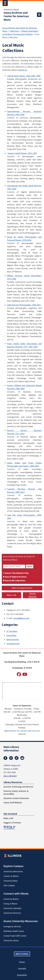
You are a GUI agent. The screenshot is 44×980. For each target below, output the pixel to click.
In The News (12, 631)
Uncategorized (13, 644)
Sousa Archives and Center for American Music (16, 16)
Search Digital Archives (16, 577)
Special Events (13, 640)
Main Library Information (11, 749)
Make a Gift (11, 595)
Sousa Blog (11, 635)
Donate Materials (33, 595)
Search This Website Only (17, 573)
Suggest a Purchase (12, 823)
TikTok (17, 758)
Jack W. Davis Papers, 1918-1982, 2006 (24, 76)
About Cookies (22, 954)
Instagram (11, 758)
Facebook (5, 758)
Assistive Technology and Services (18, 787)
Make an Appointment (22, 588)
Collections (14, 31)
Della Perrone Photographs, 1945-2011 (24, 305)
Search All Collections (15, 581)
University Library (11, 10)
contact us (22, 70)
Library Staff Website (13, 803)
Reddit (22, 758)
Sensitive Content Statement (16, 798)
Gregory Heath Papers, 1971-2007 (22, 153)
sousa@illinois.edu (21, 618)
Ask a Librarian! (10, 776)
